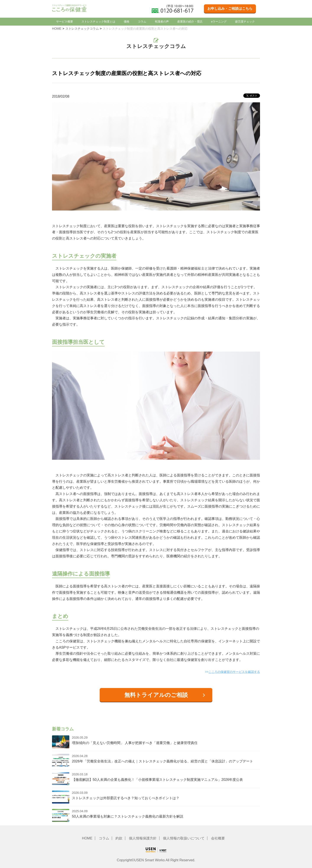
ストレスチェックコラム (82, 29)
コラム (142, 22)
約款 (119, 838)
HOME (57, 29)
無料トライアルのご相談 (156, 695)
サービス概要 (65, 22)
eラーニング (219, 22)
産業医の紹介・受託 (190, 22)
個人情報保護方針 (143, 838)
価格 (127, 22)
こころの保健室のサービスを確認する (234, 672)
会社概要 (218, 838)
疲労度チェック (245, 22)
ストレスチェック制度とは (98, 22)
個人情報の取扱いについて (184, 838)
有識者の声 (162, 22)
